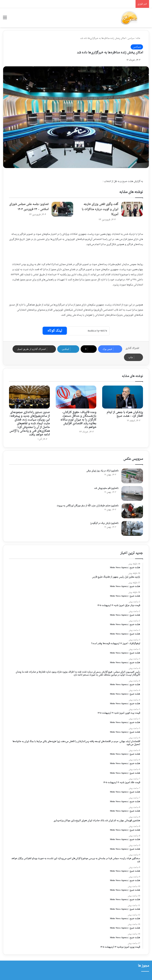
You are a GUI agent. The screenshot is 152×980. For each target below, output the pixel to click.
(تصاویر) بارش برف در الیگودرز (104, 523)
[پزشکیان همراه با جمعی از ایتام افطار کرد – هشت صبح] (123, 397)
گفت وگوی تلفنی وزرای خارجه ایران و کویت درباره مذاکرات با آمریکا (100, 209)
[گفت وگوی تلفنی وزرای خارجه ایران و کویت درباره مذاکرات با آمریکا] (132, 209)
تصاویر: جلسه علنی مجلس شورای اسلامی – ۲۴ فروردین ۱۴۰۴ (29, 207)
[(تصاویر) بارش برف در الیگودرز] (132, 528)
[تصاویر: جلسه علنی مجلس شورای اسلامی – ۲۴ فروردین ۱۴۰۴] (62, 209)
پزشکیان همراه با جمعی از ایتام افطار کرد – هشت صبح (125, 414)
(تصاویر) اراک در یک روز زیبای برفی (102, 471)
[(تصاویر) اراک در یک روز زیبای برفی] (132, 476)
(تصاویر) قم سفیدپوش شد (106, 488)
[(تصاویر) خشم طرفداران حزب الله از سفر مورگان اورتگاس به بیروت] (132, 511)
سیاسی (131, 38)
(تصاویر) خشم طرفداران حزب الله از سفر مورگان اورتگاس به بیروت (88, 506)
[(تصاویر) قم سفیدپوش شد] (132, 493)
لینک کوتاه (55, 331)
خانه (140, 38)
